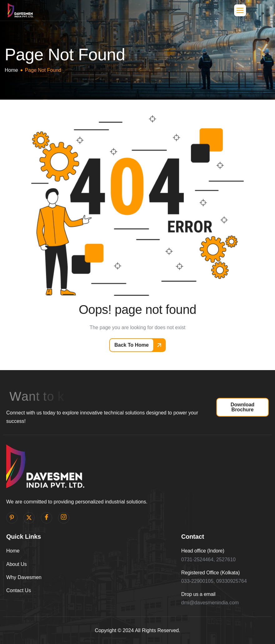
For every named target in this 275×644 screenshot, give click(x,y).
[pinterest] (12, 518)
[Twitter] (29, 518)
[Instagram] (64, 518)
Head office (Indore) (203, 551)
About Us (17, 564)
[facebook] (47, 518)
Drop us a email (199, 594)
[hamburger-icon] (240, 10)
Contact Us (19, 590)
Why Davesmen (24, 577)
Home (13, 551)
